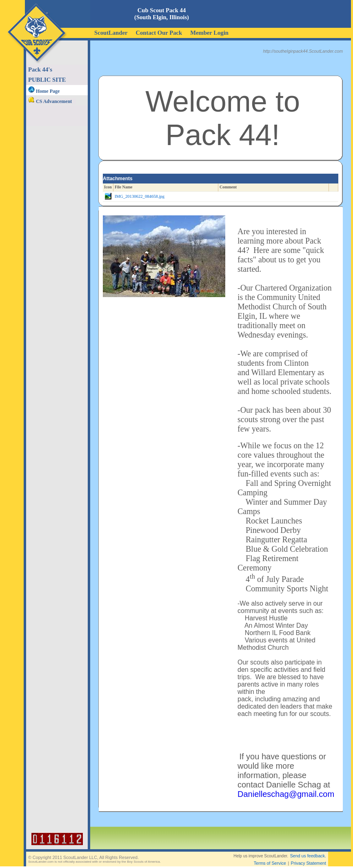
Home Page (44, 91)
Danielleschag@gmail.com (286, 794)
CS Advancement (50, 101)
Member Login (209, 33)
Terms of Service (270, 863)
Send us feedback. (308, 856)
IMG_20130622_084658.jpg (140, 196)
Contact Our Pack (159, 33)
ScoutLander (111, 33)
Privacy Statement (309, 863)
